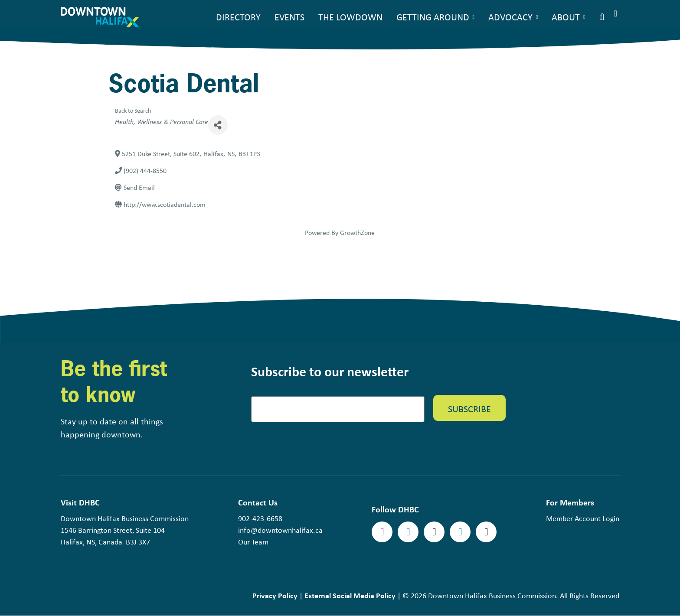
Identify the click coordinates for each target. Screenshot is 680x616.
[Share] (218, 125)
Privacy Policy (275, 595)
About (566, 17)
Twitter (434, 532)
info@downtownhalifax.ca (280, 530)
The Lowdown (350, 17)
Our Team (253, 542)
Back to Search (133, 110)
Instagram (382, 532)
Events (289, 17)
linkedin (460, 532)
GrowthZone (357, 233)
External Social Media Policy (350, 595)
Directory (238, 17)
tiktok (486, 532)
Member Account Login (583, 518)
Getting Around (433, 17)
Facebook (408, 532)
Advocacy (510, 17)
